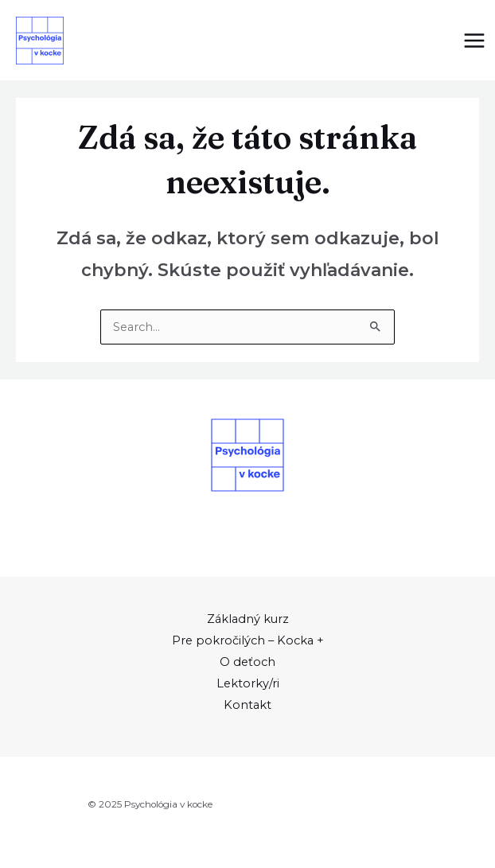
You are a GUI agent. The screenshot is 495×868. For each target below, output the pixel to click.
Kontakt (247, 705)
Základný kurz (248, 619)
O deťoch (247, 662)
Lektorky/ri (248, 683)
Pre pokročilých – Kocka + (248, 640)
